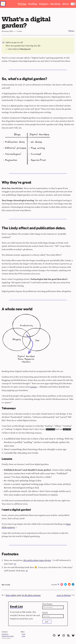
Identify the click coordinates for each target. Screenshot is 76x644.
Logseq (34, 387)
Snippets (44, 4)
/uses (24, 636)
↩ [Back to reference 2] (27, 570)
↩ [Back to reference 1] (15, 564)
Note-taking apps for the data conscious (23, 595)
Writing (22, 4)
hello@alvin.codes (8, 636)
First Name (53, 606)
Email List (5, 634)
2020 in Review (64, 595)
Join (47, 621)
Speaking (55, 4)
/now (24, 634)
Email (53, 614)
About (66, 4)
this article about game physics (37, 560)
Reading (33, 4)
